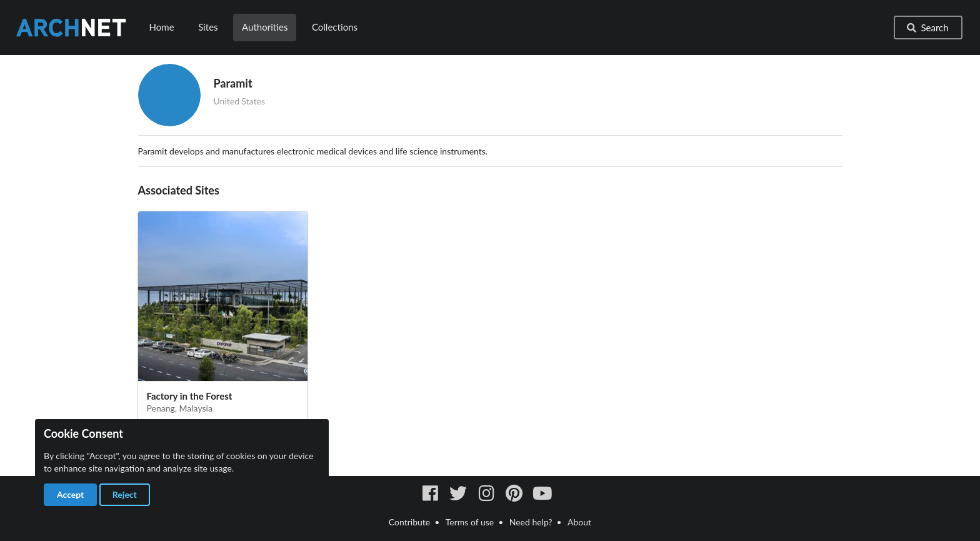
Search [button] (927, 28)
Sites (208, 27)
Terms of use (470, 522)
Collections (335, 27)
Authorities (265, 27)
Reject (125, 494)
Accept (70, 494)
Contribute (409, 522)
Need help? (531, 522)
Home (162, 27)
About (579, 522)
